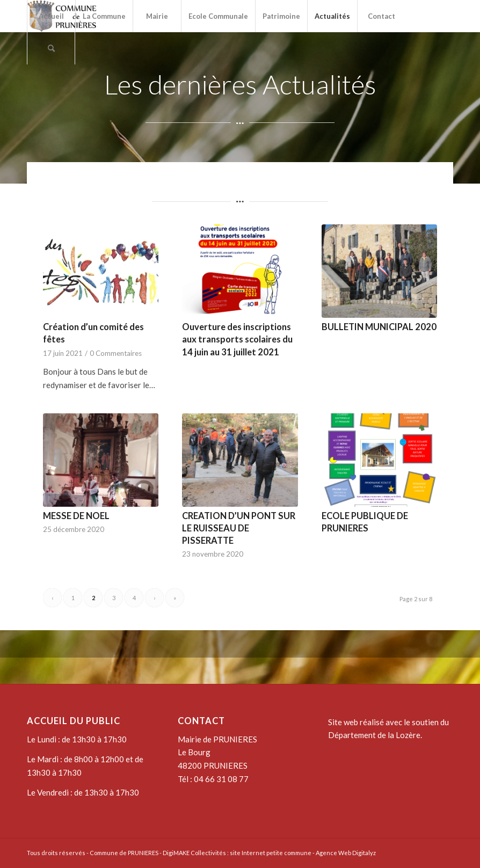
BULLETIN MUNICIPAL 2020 (379, 327)
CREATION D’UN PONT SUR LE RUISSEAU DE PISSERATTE (239, 528)
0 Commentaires (116, 353)
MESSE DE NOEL (76, 516)
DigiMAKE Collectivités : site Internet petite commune (237, 853)
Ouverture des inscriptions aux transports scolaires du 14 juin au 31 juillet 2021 (237, 339)
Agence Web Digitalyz (346, 853)
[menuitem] (51, 16)
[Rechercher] (51, 48)
